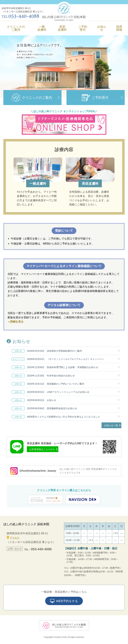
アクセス (13, 537)
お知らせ (102, 28)
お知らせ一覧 (111, 425)
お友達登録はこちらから (42, 449)
